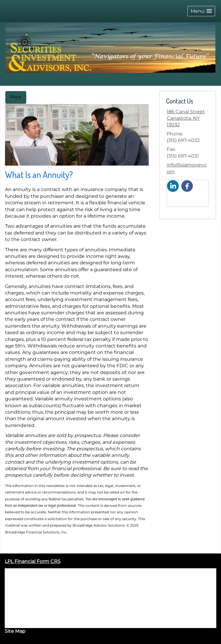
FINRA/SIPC (60, 578)
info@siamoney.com (187, 168)
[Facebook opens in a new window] (187, 186)
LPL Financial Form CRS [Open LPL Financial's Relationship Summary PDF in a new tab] (33, 561)
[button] (201, 11)
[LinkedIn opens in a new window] (173, 186)
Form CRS (42, 625)
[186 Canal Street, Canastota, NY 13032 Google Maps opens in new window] (188, 118)
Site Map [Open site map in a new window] (15, 631)
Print (16, 97)
